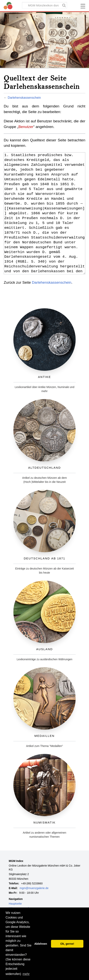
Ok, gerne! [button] (67, 944)
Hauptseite (15, 904)
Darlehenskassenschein (24, 98)
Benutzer (26, 127)
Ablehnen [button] (41, 944)
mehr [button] (26, 974)
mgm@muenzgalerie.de (34, 888)
